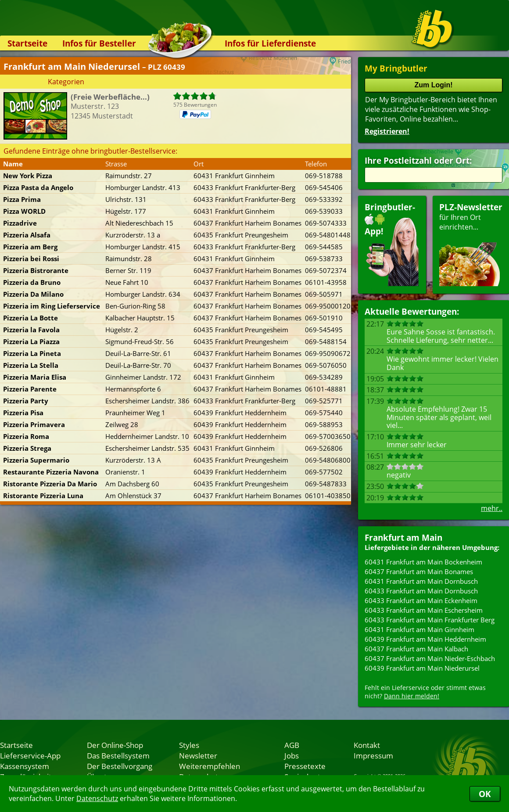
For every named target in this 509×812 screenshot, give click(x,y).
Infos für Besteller (99, 43)
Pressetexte (305, 766)
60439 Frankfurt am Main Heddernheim (425, 639)
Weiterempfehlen (210, 766)
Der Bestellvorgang (120, 766)
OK (485, 794)
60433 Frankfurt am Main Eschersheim (424, 610)
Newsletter (198, 755)
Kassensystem (25, 766)
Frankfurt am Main (403, 537)
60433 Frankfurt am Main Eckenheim (421, 600)
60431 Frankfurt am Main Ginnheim (419, 629)
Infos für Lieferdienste (270, 43)
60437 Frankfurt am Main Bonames (419, 571)
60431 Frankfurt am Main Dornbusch (421, 581)
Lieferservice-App (30, 755)
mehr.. (492, 508)
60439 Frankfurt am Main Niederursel (422, 668)
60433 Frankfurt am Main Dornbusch (421, 591)
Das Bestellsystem (118, 755)
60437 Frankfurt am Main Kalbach (416, 649)
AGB (292, 745)
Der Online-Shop (115, 745)
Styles (189, 745)
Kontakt (367, 745)
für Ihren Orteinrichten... (471, 244)
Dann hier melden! (412, 696)
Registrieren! (387, 131)
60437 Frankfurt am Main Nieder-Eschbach (430, 658)
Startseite (27, 43)
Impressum (373, 755)
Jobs (292, 755)
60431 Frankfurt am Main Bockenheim (423, 562)
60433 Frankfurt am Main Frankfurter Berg (430, 620)
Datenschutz (97, 798)
